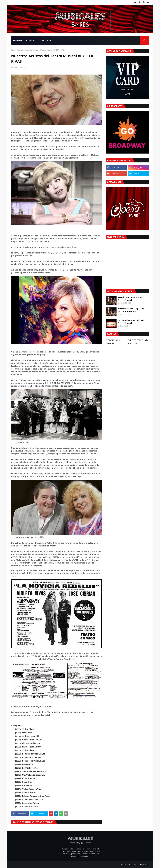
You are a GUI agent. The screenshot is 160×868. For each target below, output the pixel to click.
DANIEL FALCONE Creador (138, 340)
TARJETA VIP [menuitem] (46, 40)
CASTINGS (110, 343)
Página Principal (17, 50)
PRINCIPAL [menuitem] (18, 40)
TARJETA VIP (133, 343)
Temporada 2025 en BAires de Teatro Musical (131, 322)
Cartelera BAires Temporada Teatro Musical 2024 (131, 310)
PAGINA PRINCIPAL (113, 340)
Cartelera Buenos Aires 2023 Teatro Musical (131, 299)
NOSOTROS (133, 864)
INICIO (123, 864)
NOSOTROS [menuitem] (31, 40)
